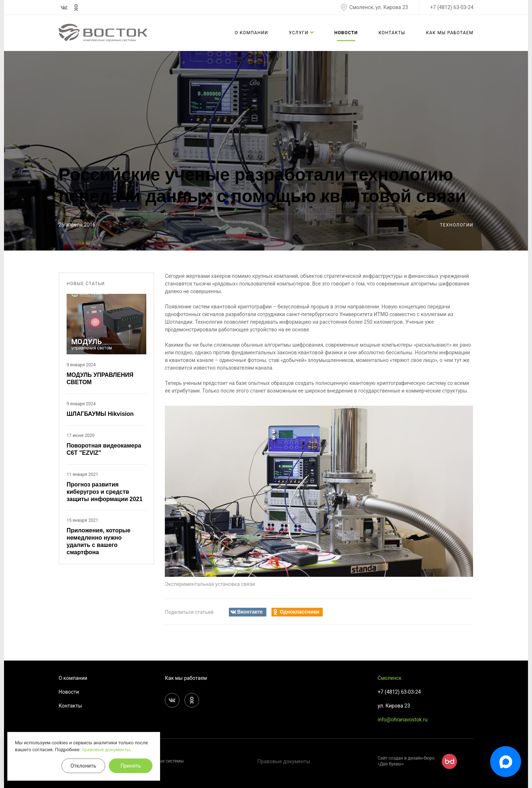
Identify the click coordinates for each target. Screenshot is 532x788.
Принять (131, 766)
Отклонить (84, 766)
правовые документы (106, 750)
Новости (346, 33)
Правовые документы (284, 761)
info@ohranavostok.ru (403, 720)
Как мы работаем (450, 33)
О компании (251, 33)
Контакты (392, 33)
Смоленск (390, 678)
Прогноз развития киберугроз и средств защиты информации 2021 (105, 492)
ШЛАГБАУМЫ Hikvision (100, 414)
